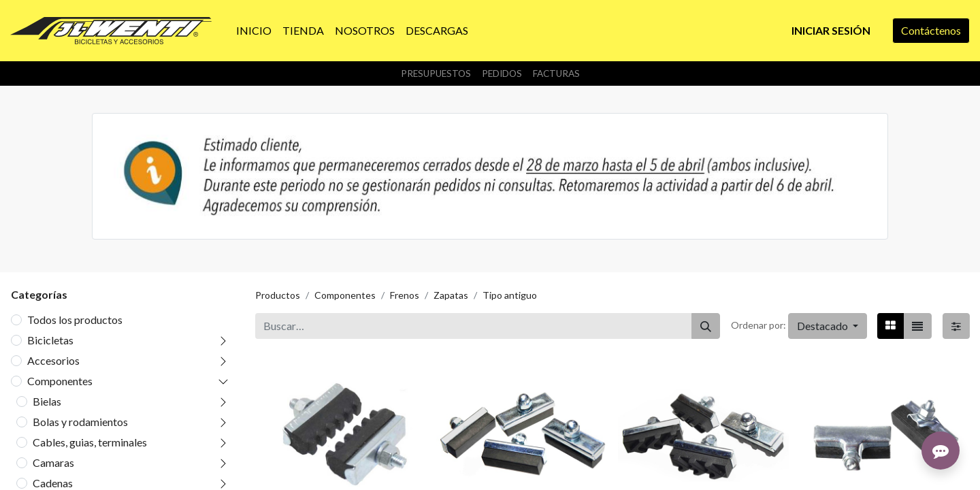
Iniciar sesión (831, 30)
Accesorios (53, 360)
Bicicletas (50, 340)
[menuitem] (254, 31)
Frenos (405, 295)
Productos (278, 295)
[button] (828, 326)
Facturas (556, 73)
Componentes (60, 381)
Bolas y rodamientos (80, 422)
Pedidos (502, 73)
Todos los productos (75, 320)
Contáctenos (931, 30)
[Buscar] (706, 326)
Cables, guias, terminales (90, 442)
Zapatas (451, 295)
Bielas (47, 401)
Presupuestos (436, 73)
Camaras (53, 462)
